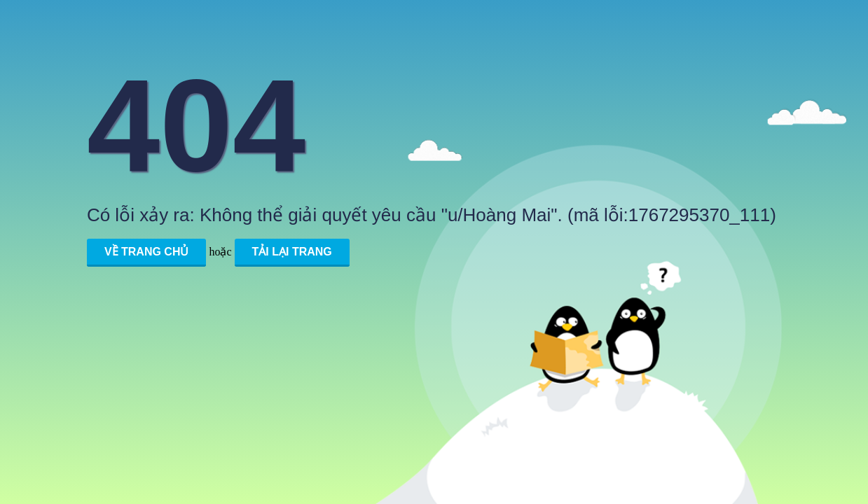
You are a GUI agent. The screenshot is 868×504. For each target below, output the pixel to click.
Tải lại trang (292, 252)
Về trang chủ (147, 252)
